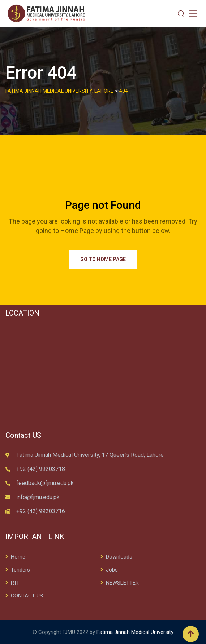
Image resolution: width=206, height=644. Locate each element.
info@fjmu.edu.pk (38, 497)
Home (18, 557)
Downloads (119, 557)
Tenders (20, 570)
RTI (15, 583)
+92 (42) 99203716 (41, 511)
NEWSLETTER (122, 583)
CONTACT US (27, 596)
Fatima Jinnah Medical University (135, 632)
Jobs (112, 570)
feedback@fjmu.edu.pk (45, 483)
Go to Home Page (103, 259)
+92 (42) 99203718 (41, 469)
